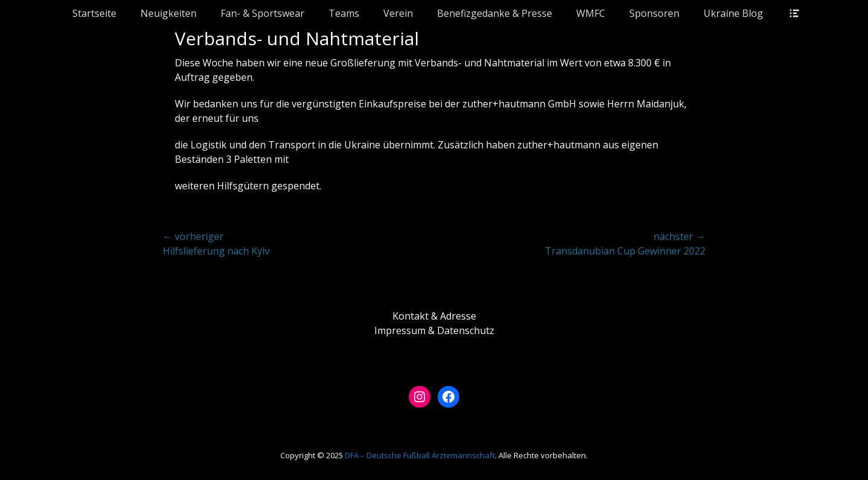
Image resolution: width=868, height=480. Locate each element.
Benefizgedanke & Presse (495, 13)
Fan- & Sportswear (263, 13)
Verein (398, 13)
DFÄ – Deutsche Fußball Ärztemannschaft (420, 455)
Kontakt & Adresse (434, 316)
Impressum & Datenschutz (434, 330)
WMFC (591, 13)
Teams (344, 13)
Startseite (94, 13)
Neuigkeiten (168, 13)
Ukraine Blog (733, 13)
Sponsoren (654, 13)
